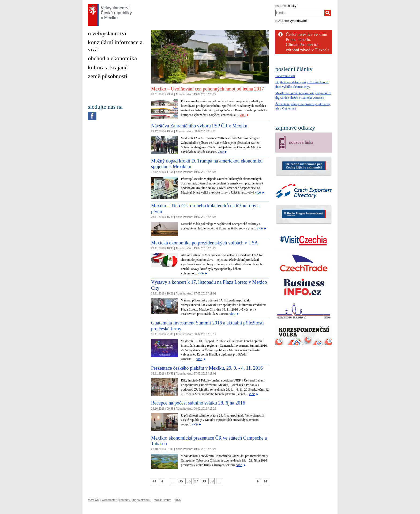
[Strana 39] (211, 481)
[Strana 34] (173, 481)
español (281, 6)
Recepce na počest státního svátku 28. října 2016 (198, 403)
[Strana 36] (188, 481)
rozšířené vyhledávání (291, 21)
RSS (178, 500)
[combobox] (300, 13)
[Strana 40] (219, 481)
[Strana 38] (204, 481)
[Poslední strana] (266, 481)
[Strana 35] (181, 481)
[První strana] (154, 481)
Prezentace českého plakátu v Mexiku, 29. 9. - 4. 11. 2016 (207, 368)
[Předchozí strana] (162, 481)
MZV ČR (93, 500)
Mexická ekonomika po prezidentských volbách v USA (205, 243)
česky (292, 6)
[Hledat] (328, 13)
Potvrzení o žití (285, 76)
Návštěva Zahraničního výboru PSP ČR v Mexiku (199, 126)
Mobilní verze (162, 500)
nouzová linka (301, 142)
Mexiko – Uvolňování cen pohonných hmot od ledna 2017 (207, 89)
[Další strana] (258, 481)
